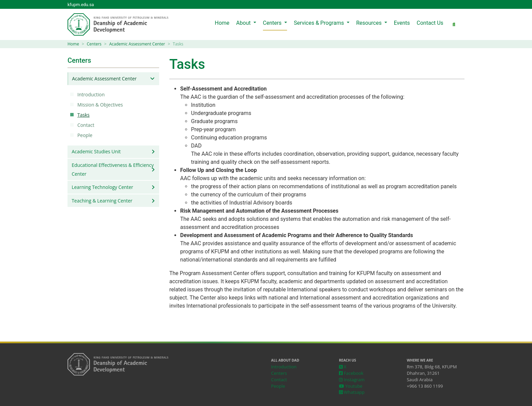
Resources (370, 23)
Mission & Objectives (101, 105)
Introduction (92, 94)
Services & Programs (320, 23)
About (244, 23)
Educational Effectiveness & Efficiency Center (113, 169)
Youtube (351, 386)
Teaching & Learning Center (102, 201)
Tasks (84, 115)
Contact (87, 125)
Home (222, 23)
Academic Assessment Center (137, 44)
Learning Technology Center (102, 187)
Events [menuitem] (402, 23)
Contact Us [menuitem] (430, 23)
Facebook (351, 373)
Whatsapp (352, 392)
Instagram (352, 380)
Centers (273, 23)
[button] (454, 25)
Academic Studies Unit (96, 151)
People (86, 135)
